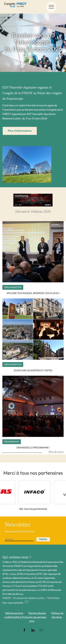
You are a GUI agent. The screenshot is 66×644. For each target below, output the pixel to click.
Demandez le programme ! (33, 448)
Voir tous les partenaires (33, 509)
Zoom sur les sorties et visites (33, 370)
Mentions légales (37, 613)
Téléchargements (14, 613)
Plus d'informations (20, 131)
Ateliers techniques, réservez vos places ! (33, 293)
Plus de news (56, 452)
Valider (43, 539)
